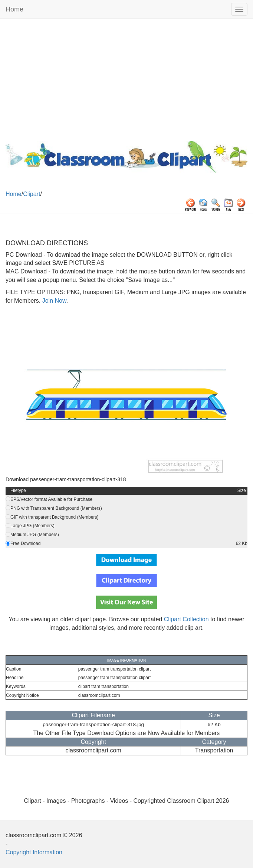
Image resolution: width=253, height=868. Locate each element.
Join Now (53, 301)
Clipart (32, 194)
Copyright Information (34, 852)
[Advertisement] (126, 78)
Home (14, 9)
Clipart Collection (186, 619)
